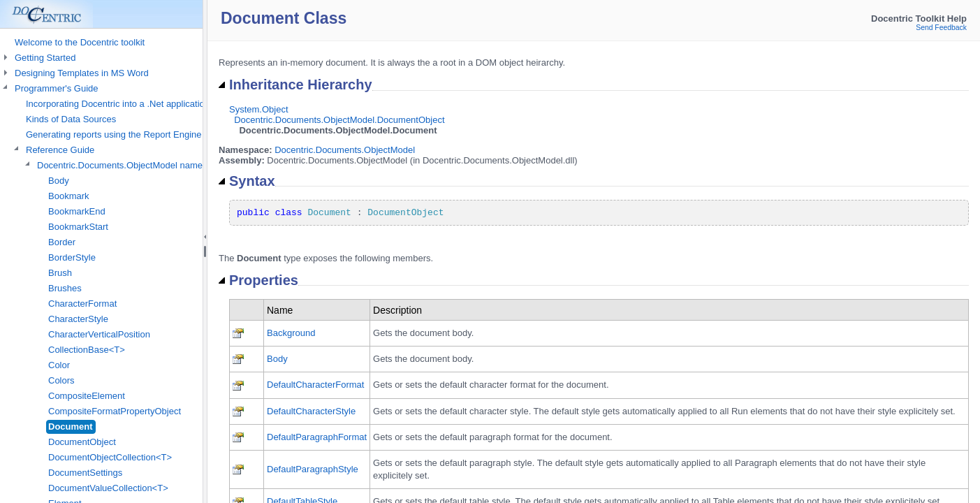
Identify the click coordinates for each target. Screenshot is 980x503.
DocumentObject (82, 442)
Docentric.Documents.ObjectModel (345, 150)
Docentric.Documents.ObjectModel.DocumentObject (339, 120)
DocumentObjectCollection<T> (110, 457)
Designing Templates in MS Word (82, 73)
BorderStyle (72, 257)
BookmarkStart (78, 227)
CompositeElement (87, 396)
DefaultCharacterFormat (315, 385)
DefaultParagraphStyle (313, 469)
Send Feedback (941, 28)
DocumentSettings (85, 473)
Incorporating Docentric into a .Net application (118, 104)
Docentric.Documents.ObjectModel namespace (132, 165)
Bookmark (69, 196)
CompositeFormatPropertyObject (115, 411)
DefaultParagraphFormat (317, 437)
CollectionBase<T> (87, 350)
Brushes (65, 288)
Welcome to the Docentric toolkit (80, 42)
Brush (60, 273)
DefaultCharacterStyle (311, 411)
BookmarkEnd (77, 211)
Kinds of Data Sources (71, 119)
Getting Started (45, 58)
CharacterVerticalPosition (99, 334)
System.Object (259, 109)
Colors (61, 380)
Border (62, 242)
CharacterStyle (78, 319)
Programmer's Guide (57, 88)
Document (71, 427)
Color (59, 365)
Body (59, 181)
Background (291, 333)
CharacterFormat (82, 304)
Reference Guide (60, 150)
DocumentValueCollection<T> (108, 488)
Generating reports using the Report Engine (114, 134)
